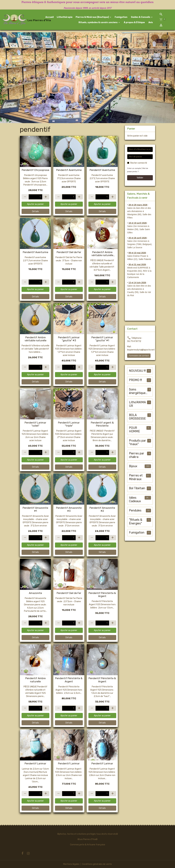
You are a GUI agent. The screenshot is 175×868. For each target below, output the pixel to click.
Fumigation (121, 17)
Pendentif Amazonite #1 (35, 509)
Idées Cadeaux (135, 500)
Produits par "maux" (137, 442)
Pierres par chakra (137, 455)
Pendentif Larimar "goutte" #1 (102, 339)
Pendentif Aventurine (69, 170)
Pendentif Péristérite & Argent (102, 595)
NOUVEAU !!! (137, 371)
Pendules (135, 510)
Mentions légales (71, 864)
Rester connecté (139, 163)
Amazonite (35, 593)
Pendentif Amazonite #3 (69, 509)
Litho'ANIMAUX (137, 404)
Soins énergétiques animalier (138, 391)
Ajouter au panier (35, 204)
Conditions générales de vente (97, 864)
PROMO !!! (135, 380)
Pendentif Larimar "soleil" (35, 424)
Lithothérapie (65, 17)
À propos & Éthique (134, 22)
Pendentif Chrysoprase (35, 170)
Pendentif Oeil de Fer (69, 252)
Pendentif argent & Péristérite (102, 424)
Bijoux (133, 466)
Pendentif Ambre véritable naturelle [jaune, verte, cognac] (102, 254)
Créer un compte (134, 168)
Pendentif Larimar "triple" (69, 424)
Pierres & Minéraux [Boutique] (93, 17)
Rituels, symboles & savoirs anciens (98, 22)
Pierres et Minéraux (136, 477)
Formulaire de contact (139, 356)
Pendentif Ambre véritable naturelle (35, 339)
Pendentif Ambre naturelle (35, 680)
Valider (140, 178)
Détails (35, 211)
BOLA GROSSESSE (137, 417)
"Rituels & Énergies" (136, 522)
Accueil (50, 17)
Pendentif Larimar (35, 763)
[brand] (18, 20)
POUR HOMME (134, 430)
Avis (150, 22)
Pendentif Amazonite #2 (102, 509)
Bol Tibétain (137, 488)
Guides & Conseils (141, 17)
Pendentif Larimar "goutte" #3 (69, 339)
